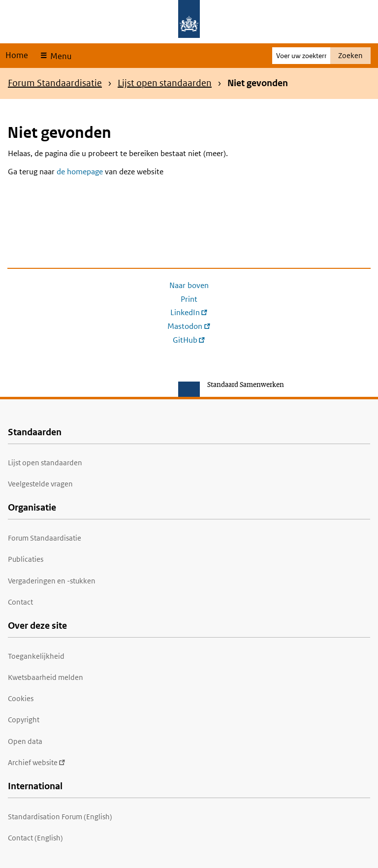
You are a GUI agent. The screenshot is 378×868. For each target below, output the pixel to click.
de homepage (80, 172)
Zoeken (350, 55)
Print (189, 299)
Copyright (24, 720)
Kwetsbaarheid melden (46, 677)
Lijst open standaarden (165, 83)
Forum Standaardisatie (55, 83)
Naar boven (189, 285)
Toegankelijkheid (36, 656)
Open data (25, 741)
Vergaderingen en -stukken (52, 581)
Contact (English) (35, 838)
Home (17, 55)
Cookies (21, 698)
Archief (37, 762)
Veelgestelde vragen (40, 484)
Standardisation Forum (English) (60, 817)
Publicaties (26, 559)
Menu (60, 56)
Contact (20, 602)
